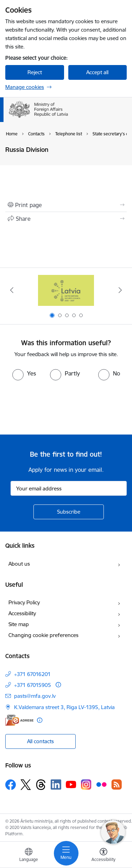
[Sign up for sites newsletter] (69, 512)
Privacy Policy (24, 602)
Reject (35, 72)
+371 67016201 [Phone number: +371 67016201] (32, 674)
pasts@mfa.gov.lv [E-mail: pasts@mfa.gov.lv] (35, 696)
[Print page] (66, 205)
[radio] (24, 373)
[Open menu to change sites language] (29, 856)
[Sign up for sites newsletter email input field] (69, 488)
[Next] (120, 290)
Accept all (97, 72)
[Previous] (12, 290)
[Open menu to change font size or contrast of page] (103, 856)
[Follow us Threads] (41, 785)
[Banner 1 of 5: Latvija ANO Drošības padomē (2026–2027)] (66, 290)
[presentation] (59, 407)
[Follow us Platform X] (26, 785)
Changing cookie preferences (43, 635)
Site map (19, 624)
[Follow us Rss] (117, 785)
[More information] (58, 685)
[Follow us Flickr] (101, 784)
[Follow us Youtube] (71, 784)
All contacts (40, 741)
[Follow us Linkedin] (56, 785)
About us (19, 564)
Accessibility (22, 613)
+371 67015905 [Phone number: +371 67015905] (33, 685)
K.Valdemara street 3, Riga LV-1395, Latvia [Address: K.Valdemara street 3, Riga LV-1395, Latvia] (64, 707)
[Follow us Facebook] (11, 785)
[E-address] (19, 720)
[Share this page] (66, 219)
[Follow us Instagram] (86, 785)
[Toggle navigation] (66, 853)
